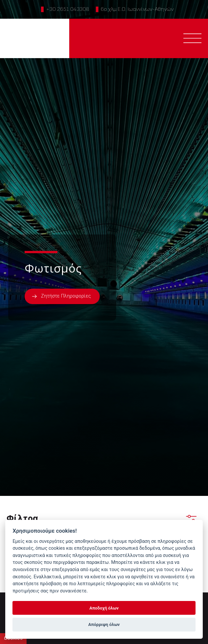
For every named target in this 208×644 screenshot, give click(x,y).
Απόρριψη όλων (104, 624)
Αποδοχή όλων (104, 608)
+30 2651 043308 (68, 9)
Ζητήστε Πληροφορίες (66, 296)
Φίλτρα (102, 518)
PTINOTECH (35, 38)
